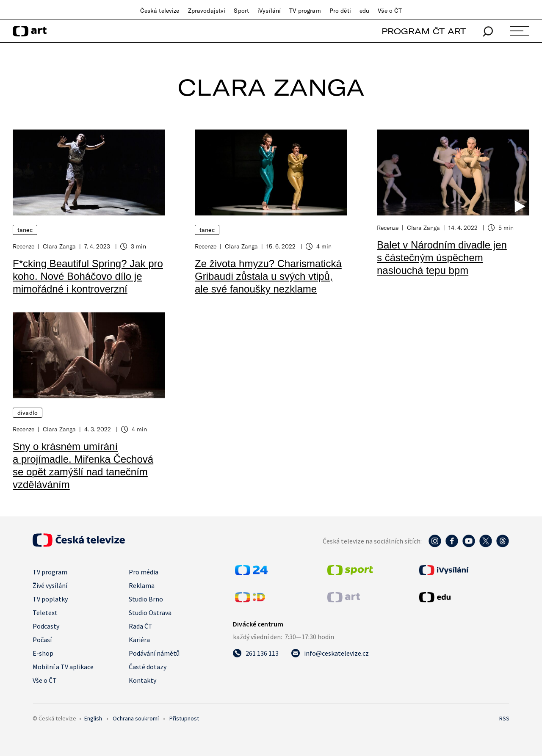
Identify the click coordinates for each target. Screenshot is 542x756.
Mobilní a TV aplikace (63, 667)
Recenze (24, 246)
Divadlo (28, 413)
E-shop (43, 653)
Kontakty (142, 680)
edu (364, 11)
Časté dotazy (148, 667)
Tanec (25, 230)
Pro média (144, 572)
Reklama (142, 585)
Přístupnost (184, 718)
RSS (504, 718)
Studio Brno (146, 599)
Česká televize (160, 11)
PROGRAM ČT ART (424, 31)
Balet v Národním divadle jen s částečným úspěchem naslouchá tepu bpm (442, 258)
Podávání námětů (154, 653)
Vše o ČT (390, 11)
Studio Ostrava (150, 613)
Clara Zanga (59, 246)
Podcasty (46, 626)
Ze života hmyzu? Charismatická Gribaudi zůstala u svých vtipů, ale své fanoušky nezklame (268, 276)
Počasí (42, 640)
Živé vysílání (50, 585)
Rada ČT (141, 626)
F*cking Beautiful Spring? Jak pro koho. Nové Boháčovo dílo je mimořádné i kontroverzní (88, 276)
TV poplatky (50, 599)
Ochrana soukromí (136, 718)
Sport (241, 11)
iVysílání (269, 11)
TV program (305, 11)
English (93, 718)
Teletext (45, 613)
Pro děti (340, 11)
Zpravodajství (207, 11)
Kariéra (139, 640)
